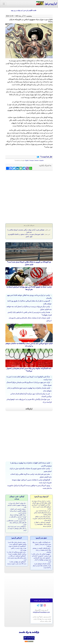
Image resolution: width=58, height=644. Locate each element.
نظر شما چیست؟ (46, 157)
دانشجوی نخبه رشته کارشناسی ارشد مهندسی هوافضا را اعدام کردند (42, 560)
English (27, 160)
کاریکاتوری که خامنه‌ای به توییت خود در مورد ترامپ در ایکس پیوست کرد (17, 548)
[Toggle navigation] (4, 4)
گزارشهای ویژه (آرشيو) (41, 497)
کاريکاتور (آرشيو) (17, 538)
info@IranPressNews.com (41, 612)
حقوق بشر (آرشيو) (41, 538)
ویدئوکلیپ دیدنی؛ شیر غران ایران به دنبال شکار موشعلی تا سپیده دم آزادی (17, 528)
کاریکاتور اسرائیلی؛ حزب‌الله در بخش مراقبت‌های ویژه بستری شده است (17, 558)
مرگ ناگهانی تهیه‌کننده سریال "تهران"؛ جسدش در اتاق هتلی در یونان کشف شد (18, 517)
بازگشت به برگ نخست (29, 632)
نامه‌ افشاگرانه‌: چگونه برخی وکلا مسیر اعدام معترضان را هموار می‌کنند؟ (42, 544)
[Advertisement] (29, 185)
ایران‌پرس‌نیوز (47, 3)
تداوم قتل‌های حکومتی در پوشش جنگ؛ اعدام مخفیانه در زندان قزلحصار (42, 550)
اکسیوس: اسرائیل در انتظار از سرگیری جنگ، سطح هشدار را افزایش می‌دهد (43, 524)
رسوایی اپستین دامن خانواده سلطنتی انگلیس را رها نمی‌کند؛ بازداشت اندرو (18, 511)
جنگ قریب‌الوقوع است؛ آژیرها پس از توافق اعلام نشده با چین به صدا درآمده (41, 507)
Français (32, 160)
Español (41, 160)
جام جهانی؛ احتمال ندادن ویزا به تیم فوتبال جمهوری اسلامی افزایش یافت (17, 505)
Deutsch (37, 160)
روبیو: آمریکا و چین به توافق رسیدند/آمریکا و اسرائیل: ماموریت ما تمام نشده (42, 518)
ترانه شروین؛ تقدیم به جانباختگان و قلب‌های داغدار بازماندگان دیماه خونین (17, 523)
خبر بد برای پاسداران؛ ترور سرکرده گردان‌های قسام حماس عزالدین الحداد (43, 513)
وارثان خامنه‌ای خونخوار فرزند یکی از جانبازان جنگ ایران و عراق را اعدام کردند (42, 566)
